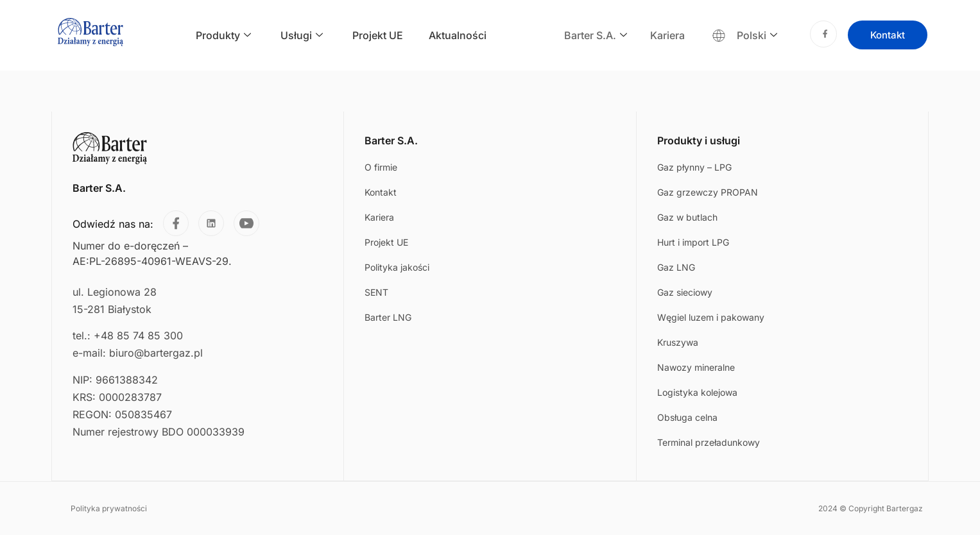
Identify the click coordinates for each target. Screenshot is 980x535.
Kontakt (381, 192)
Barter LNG (388, 317)
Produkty (223, 36)
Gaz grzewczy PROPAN (708, 192)
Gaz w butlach (687, 217)
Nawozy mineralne (696, 367)
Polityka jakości (397, 267)
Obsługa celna (687, 417)
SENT (376, 292)
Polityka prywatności (109, 508)
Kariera (667, 35)
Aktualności (458, 35)
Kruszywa (678, 342)
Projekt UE (378, 35)
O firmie (381, 167)
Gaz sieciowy (685, 292)
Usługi (302, 36)
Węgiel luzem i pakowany (711, 317)
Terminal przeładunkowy (709, 442)
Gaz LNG (676, 267)
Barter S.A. (596, 36)
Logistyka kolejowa (697, 392)
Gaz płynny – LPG (694, 167)
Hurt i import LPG (693, 242)
